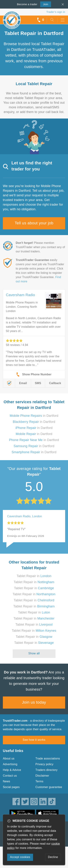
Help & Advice (12, 770)
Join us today (34, 702)
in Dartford (34, 416)
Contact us (10, 776)
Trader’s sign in (56, 12)
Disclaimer (42, 776)
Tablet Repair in (34, 576)
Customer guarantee (49, 787)
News (7, 781)
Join (44, 4)
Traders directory (47, 770)
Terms (40, 781)
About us (9, 758)
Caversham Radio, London (25, 516)
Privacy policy (45, 764)
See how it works (34, 740)
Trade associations (48, 758)
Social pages (11, 787)
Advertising (10, 764)
